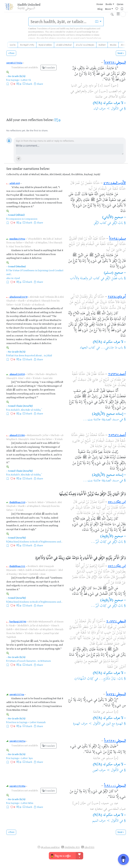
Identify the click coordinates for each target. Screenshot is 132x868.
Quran (112, 4)
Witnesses (46, 661)
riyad (17, 278)
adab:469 (15, 183)
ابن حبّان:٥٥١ (117, 566)
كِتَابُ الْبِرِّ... (99, 542)
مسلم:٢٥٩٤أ (117, 239)
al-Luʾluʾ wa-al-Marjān (85, 45)
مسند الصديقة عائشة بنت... (101, 420)
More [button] (93, 10)
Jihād (49, 355)
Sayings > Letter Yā (21, 80)
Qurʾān (13, 45)
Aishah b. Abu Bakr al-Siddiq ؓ (26, 410)
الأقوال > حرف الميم (105, 821)
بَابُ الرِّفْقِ (117, 223)
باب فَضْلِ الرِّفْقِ (114, 279)
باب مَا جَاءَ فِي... (112, 348)
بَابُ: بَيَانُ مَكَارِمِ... (111, 679)
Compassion (15, 219)
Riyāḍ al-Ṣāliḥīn (45, 45)
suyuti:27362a (14, 63)
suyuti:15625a (17, 741)
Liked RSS (89, 847)
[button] (123, 9)
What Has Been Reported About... (26, 355)
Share (40, 84)
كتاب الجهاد (87, 348)
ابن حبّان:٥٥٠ (117, 502)
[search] (61, 22)
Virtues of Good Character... (23, 661)
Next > (121, 53)
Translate (48, 67)
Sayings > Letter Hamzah (32, 722)
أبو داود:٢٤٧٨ (117, 297)
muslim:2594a (17, 239)
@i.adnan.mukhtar (50, 847)
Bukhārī (102, 45)
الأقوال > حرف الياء (106, 109)
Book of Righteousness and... (47, 542)
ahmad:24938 (17, 374)
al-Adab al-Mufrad (64, 45)
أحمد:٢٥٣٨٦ (117, 435)
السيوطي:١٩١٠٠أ (115, 786)
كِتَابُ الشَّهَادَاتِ (84, 679)
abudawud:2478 (18, 297)
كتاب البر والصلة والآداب (85, 279)
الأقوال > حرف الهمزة (87, 724)
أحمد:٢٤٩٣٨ (117, 374)
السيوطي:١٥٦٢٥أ (115, 741)
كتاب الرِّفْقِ (100, 223)
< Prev (11, 53)
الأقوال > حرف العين (106, 770)
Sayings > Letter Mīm (22, 803)
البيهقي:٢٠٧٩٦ (116, 622)
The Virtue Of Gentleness (21, 270)
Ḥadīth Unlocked (29, 4)
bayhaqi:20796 (18, 621)
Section (12, 722)
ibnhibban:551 (17, 566)
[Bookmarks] (108, 9)
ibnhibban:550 (17, 502)
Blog (121, 4)
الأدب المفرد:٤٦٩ (114, 183)
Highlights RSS (72, 847)
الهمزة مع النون (114, 724)
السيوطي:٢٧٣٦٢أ (115, 63)
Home (92, 4)
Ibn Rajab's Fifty (27, 45)
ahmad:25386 (17, 435)
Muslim (113, 45)
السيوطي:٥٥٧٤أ (116, 694)
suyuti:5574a (17, 694)
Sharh (29, 84)
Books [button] (101, 4)
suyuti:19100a (17, 786)
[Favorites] (103, 9)
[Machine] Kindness (19, 542)
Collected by (13, 174)
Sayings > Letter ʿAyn (22, 758)
